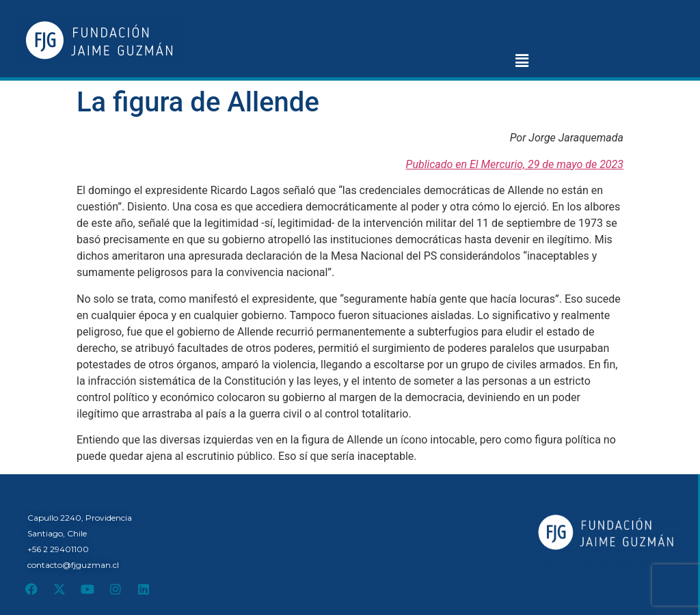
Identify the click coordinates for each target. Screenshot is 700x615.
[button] (522, 61)
